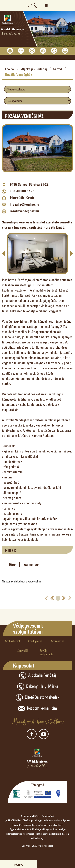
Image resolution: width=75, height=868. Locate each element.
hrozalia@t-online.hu (24, 204)
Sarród (57, 69)
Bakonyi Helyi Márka (38, 687)
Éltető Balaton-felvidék (38, 698)
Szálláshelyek (13, 641)
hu (28, 5)
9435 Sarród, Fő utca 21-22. (29, 184)
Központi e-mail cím (37, 709)
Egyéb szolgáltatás (46, 652)
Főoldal (10, 69)
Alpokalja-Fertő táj (38, 676)
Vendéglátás (35, 641)
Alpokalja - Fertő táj (34, 69)
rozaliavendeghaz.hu (24, 211)
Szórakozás (58, 641)
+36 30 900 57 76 (22, 191)
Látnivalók (22, 650)
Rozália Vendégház (18, 74)
